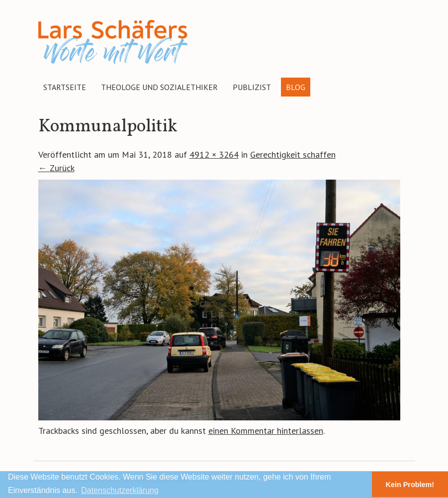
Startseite (65, 87)
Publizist (252, 87)
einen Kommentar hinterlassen (266, 431)
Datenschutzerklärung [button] (120, 490)
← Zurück (56, 168)
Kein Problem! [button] (410, 485)
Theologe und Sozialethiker (159, 87)
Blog (296, 87)
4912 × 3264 (214, 154)
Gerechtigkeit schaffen (293, 154)
